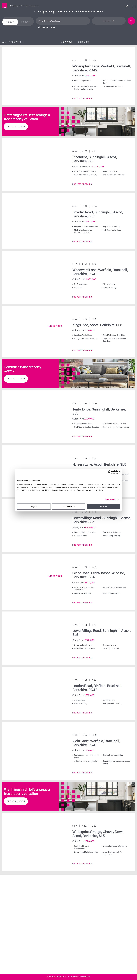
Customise (69, 507)
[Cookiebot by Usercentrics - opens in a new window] (110, 472)
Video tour (55, 326)
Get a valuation (16, 127)
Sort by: (4, 42)
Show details (110, 499)
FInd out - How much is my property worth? (69, 977)
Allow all (103, 507)
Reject (34, 507)
